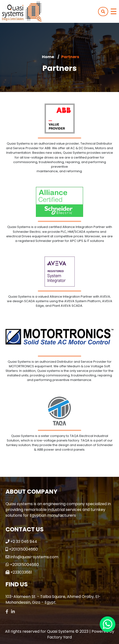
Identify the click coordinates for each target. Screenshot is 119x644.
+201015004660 (23, 549)
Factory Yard (59, 637)
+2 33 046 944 (24, 542)
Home (48, 57)
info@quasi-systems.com (34, 557)
